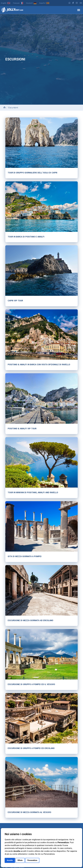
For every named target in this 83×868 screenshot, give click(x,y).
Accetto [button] (10, 860)
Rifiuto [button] (20, 860)
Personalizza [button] (32, 860)
